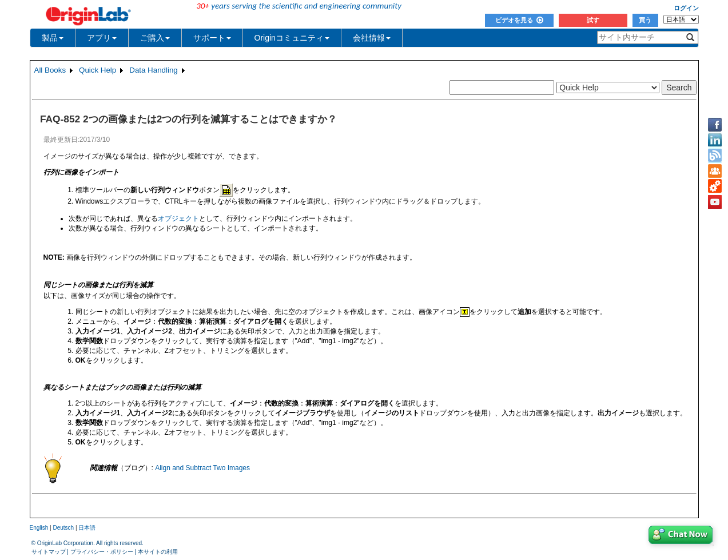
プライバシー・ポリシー (102, 552)
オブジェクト (178, 219)
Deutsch (63, 528)
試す (593, 20)
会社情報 (372, 38)
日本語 (87, 528)
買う (645, 20)
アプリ (102, 38)
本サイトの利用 (158, 552)
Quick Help (98, 70)
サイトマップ (49, 552)
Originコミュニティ (292, 38)
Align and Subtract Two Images (202, 468)
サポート (212, 38)
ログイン (686, 8)
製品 (53, 38)
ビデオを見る (519, 20)
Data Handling (153, 70)
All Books (50, 70)
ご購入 (155, 38)
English (39, 528)
